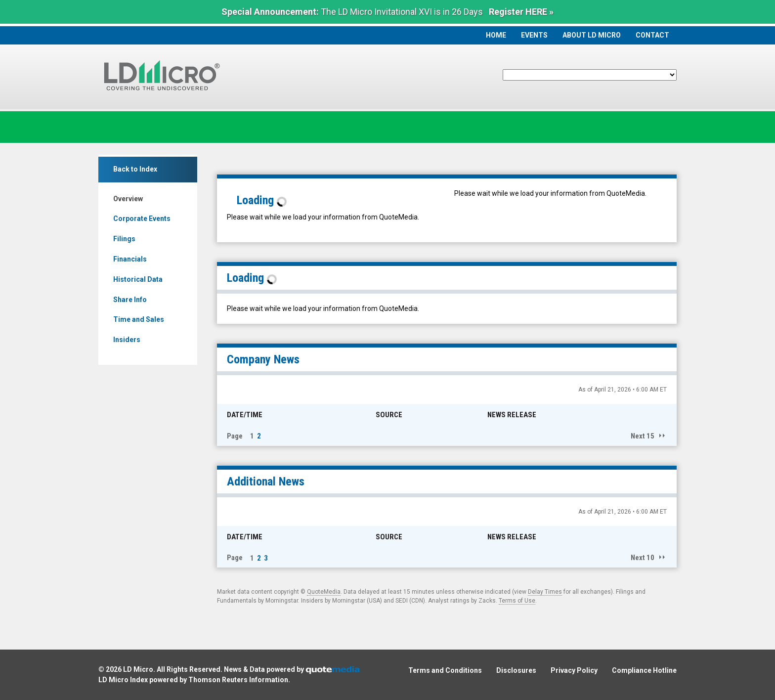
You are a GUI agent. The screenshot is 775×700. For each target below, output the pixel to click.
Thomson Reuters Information (238, 680)
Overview (128, 199)
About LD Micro (592, 35)
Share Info (130, 300)
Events (534, 35)
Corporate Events (142, 219)
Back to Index (135, 169)
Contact (652, 35)
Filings (124, 239)
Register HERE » (521, 12)
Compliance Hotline (644, 670)
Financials (130, 259)
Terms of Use (517, 601)
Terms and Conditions (445, 670)
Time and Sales (139, 319)
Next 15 (643, 436)
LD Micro (138, 669)
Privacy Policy (574, 670)
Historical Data (138, 279)
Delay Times (545, 592)
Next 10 (643, 558)
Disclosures (516, 670)
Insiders (127, 340)
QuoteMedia (324, 592)
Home (496, 35)
